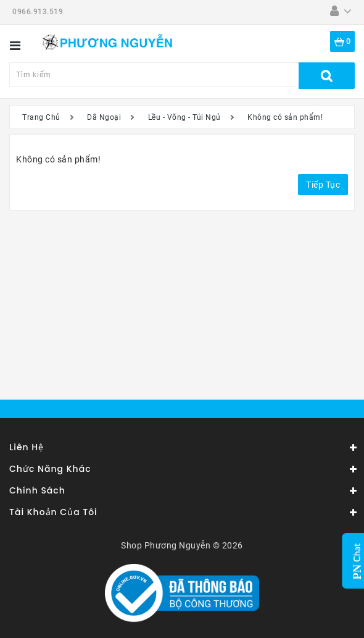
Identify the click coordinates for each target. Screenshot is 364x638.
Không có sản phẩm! (285, 117)
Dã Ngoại (104, 117)
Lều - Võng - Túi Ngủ (184, 117)
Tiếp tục (323, 185)
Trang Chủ (41, 117)
